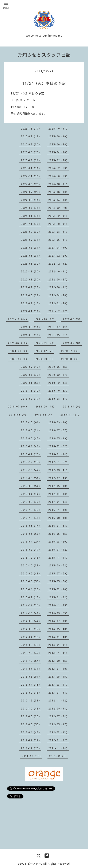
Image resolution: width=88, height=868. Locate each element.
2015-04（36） (31, 589)
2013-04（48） (31, 685)
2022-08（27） (59, 279)
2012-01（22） (59, 740)
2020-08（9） (71, 359)
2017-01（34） (59, 502)
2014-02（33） (31, 645)
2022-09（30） (31, 279)
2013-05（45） (59, 677)
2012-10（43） (31, 708)
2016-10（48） (31, 518)
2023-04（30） (59, 247)
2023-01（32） (31, 264)
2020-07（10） (31, 367)
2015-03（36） (59, 589)
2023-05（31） (31, 247)
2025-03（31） (31, 160)
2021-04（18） (18, 343)
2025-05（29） (31, 152)
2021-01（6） (19, 351)
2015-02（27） (31, 597)
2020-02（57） (59, 375)
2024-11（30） (31, 176)
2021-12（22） (59, 311)
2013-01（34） (59, 693)
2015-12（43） (31, 558)
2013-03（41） (59, 685)
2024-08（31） (59, 184)
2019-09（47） (31, 399)
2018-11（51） (71, 414)
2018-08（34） (31, 430)
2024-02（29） (59, 208)
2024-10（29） (59, 176)
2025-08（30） (59, 136)
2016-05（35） (59, 534)
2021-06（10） (31, 335)
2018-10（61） (31, 422)
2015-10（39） (31, 565)
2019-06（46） (46, 406)
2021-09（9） (72, 319)
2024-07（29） (31, 192)
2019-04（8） (72, 406)
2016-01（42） (59, 550)
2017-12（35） (31, 462)
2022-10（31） (59, 271)
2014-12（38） (31, 605)
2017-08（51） (31, 478)
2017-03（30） (59, 494)
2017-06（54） (31, 486)
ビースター (34, 864)
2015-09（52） (59, 565)
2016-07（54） (59, 526)
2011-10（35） (32, 756)
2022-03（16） (31, 303)
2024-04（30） (59, 200)
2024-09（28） (31, 184)
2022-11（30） (31, 271)
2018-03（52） (59, 446)
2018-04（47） (31, 446)
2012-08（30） (31, 716)
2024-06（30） (59, 192)
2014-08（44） (31, 621)
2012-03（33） (59, 732)
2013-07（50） (59, 669)
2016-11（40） (59, 510)
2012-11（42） (59, 700)
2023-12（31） (59, 216)
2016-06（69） (31, 534)
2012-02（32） (31, 740)
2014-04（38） (31, 637)
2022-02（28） (59, 303)
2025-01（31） (31, 168)
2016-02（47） (31, 550)
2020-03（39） (31, 375)
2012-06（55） (31, 724)
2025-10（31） (59, 128)
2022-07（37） (31, 287)
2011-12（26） (31, 748)
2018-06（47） (31, 438)
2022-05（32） (31, 295)
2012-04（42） (31, 732)
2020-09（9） (45, 359)
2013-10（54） (31, 661)
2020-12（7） (45, 351)
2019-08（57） (59, 399)
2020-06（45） (59, 367)
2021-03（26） (46, 343)
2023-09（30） (31, 232)
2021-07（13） (59, 327)
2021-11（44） (18, 319)
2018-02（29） (31, 454)
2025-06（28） (59, 144)
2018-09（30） (59, 422)
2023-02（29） (59, 256)
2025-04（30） (59, 152)
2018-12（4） (44, 414)
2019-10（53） (59, 391)
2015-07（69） (59, 573)
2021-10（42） (46, 319)
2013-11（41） (59, 653)
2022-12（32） (59, 264)
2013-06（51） (31, 677)
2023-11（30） (31, 224)
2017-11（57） (59, 462)
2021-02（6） (72, 343)
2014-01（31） (59, 645)
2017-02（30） (31, 502)
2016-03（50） (59, 541)
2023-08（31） (59, 232)
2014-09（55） (59, 613)
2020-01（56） (31, 383)
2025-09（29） (31, 136)
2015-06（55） (31, 581)
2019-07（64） (18, 406)
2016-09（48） (59, 518)
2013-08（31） (31, 669)
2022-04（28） (59, 295)
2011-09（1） (59, 756)
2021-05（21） (59, 335)
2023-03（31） (31, 256)
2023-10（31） (59, 224)
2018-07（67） (59, 430)
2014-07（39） (59, 621)
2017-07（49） (59, 478)
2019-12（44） (59, 383)
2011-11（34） (59, 748)
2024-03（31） (31, 208)
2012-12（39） (31, 700)
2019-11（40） (31, 391)
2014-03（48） (59, 637)
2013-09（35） (59, 661)
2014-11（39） (59, 605)
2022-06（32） (59, 287)
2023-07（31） (31, 240)
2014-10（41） (31, 613)
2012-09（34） (59, 708)
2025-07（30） (31, 144)
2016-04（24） (31, 541)
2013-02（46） (31, 693)
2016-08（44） (31, 526)
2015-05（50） (59, 581)
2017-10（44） (31, 470)
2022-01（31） (31, 311)
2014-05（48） (59, 629)
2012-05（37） (59, 724)
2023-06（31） (59, 240)
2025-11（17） (31, 128)
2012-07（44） (59, 716)
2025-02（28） (59, 160)
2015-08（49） (31, 573)
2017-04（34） (31, 494)
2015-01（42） (59, 597)
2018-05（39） (59, 438)
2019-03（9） (18, 414)
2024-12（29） (59, 168)
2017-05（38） (59, 486)
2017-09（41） (59, 470)
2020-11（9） (71, 351)
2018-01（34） (59, 454)
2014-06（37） (31, 629)
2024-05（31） (31, 200)
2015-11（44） (59, 558)
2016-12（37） (31, 510)
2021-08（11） (31, 327)
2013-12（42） (31, 653)
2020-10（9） (19, 359)
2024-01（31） (31, 216)
